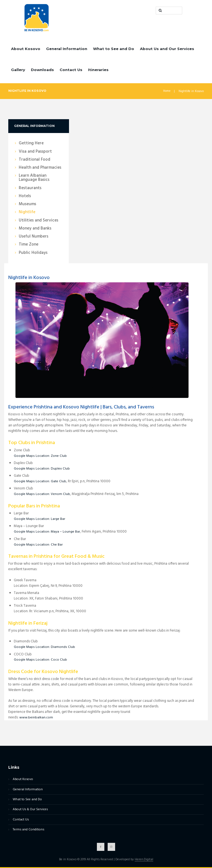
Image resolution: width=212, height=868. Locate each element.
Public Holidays (33, 253)
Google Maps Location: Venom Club (42, 494)
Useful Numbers (34, 237)
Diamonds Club (63, 647)
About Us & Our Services (29, 810)
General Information (67, 49)
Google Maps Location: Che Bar (39, 545)
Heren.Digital (144, 861)
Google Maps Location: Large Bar (40, 519)
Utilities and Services (39, 221)
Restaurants (30, 188)
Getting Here (31, 143)
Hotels (25, 196)
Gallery (18, 70)
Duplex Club (61, 469)
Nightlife (27, 212)
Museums (27, 204)
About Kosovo (26, 49)
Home (166, 91)
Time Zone (29, 245)
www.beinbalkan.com (36, 717)
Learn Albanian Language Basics (34, 178)
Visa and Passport (35, 152)
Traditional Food (35, 160)
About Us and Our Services (167, 49)
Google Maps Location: (33, 456)
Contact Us (71, 70)
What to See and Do (114, 49)
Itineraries (98, 70)
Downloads (42, 70)
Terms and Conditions (27, 830)
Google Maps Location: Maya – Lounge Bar (48, 532)
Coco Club (60, 660)
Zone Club (59, 456)
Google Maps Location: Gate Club (40, 481)
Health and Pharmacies (40, 168)
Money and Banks (35, 229)
